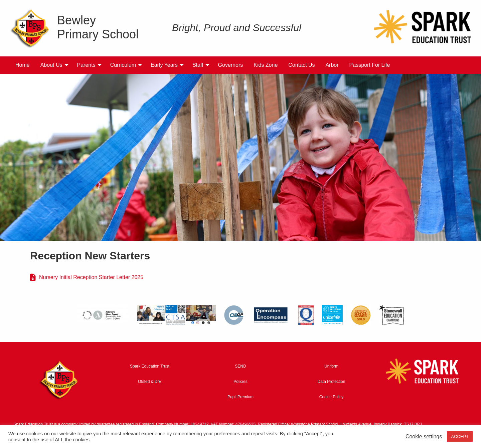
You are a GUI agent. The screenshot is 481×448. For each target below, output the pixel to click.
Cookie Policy (332, 397)
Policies (240, 382)
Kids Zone (266, 65)
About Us (51, 65)
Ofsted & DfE (150, 382)
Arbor (332, 65)
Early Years (164, 65)
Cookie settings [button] (424, 436)
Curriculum (123, 65)
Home (23, 65)
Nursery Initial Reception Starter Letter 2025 (91, 277)
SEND (240, 366)
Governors (231, 65)
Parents (86, 65)
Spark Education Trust (150, 366)
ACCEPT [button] (460, 436)
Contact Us (301, 65)
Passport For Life (370, 65)
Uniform (331, 366)
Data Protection (332, 382)
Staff (198, 65)
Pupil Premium (240, 397)
